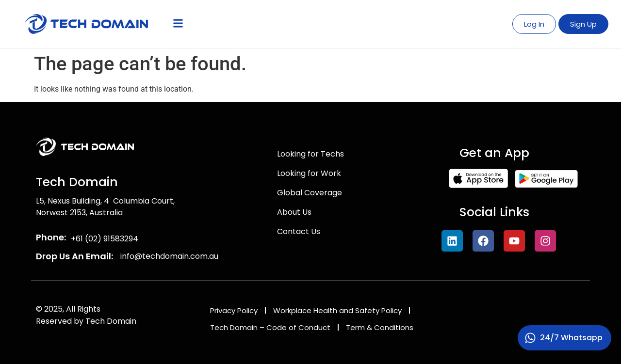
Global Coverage (310, 193)
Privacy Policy (234, 310)
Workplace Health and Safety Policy (337, 310)
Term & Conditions (380, 327)
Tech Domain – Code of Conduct (270, 327)
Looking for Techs (310, 154)
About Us (294, 212)
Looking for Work (309, 173)
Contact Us (299, 231)
